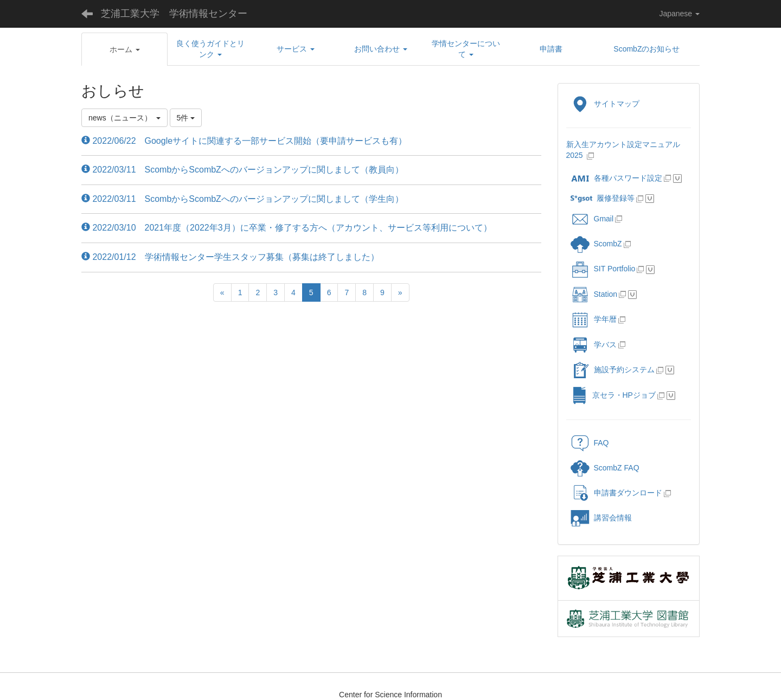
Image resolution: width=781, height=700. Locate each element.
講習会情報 (601, 518)
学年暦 (594, 319)
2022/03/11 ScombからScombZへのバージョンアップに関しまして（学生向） (242, 199)
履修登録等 (603, 198)
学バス (594, 345)
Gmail (592, 219)
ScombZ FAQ (605, 468)
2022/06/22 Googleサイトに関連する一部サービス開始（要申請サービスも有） (244, 141)
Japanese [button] (679, 14)
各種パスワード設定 (616, 178)
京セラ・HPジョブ (613, 395)
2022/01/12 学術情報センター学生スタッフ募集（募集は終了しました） (230, 257)
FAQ (590, 443)
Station (594, 294)
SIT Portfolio (603, 269)
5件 (186, 118)
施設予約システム (613, 370)
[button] (124, 49)
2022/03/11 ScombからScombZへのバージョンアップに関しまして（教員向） (242, 170)
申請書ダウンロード (616, 493)
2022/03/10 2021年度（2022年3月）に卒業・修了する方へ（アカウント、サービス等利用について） (287, 228)
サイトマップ (605, 104)
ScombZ (608, 244)
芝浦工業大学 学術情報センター (174, 14)
